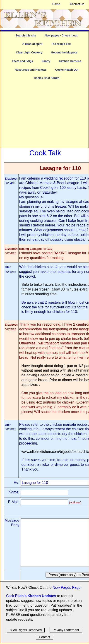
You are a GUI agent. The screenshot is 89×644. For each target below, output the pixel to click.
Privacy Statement (66, 630)
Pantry (46, 61)
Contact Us (77, 4)
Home (56, 4)
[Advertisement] (44, 116)
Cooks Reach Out (67, 70)
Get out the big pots (64, 53)
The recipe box (61, 44)
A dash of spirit (32, 44)
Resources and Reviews (31, 70)
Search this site (26, 36)
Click (11, 596)
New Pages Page (67, 588)
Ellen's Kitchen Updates (36, 596)
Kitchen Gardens (70, 61)
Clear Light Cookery (29, 53)
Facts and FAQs (22, 61)
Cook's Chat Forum (46, 78)
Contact (45, 637)
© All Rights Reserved (26, 630)
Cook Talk (45, 153)
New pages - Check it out (61, 36)
